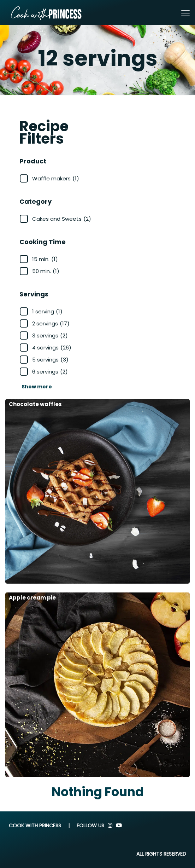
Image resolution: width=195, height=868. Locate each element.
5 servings (50, 360)
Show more (37, 387)
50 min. (46, 271)
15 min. (45, 259)
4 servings (52, 348)
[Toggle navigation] (185, 13)
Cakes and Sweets (62, 219)
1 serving (47, 311)
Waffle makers (56, 178)
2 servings (51, 323)
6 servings (50, 372)
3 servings (50, 335)
